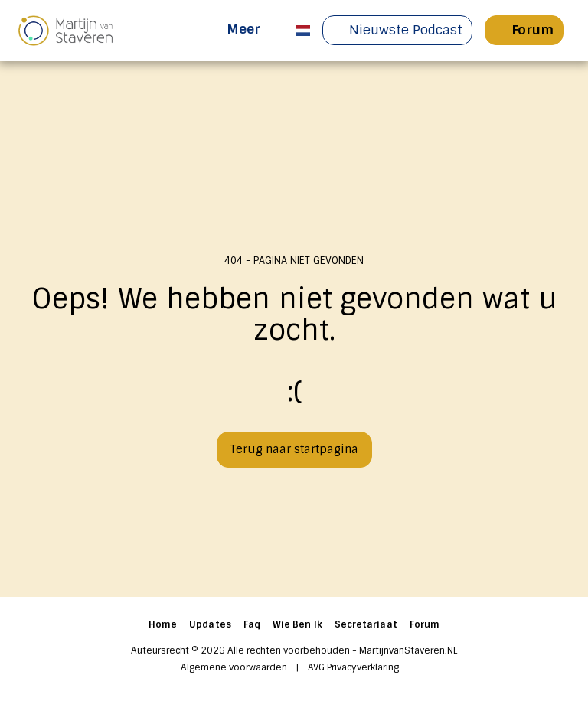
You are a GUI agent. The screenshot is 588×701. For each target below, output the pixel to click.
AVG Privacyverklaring (353, 667)
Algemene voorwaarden (234, 667)
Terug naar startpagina (294, 449)
